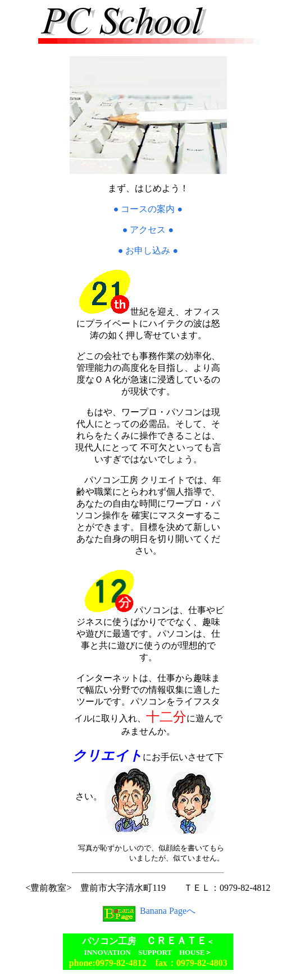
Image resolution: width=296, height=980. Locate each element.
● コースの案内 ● (148, 209)
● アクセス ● (148, 230)
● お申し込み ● (148, 250)
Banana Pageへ (148, 911)
